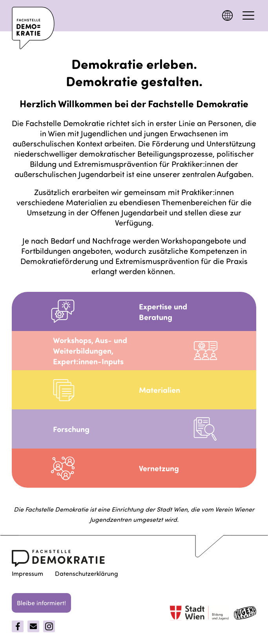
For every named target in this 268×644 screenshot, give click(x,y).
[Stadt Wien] (199, 614)
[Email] (33, 626)
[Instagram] (49, 626)
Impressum (27, 573)
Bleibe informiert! (41, 603)
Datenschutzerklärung (87, 573)
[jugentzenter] (245, 614)
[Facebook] (18, 626)
